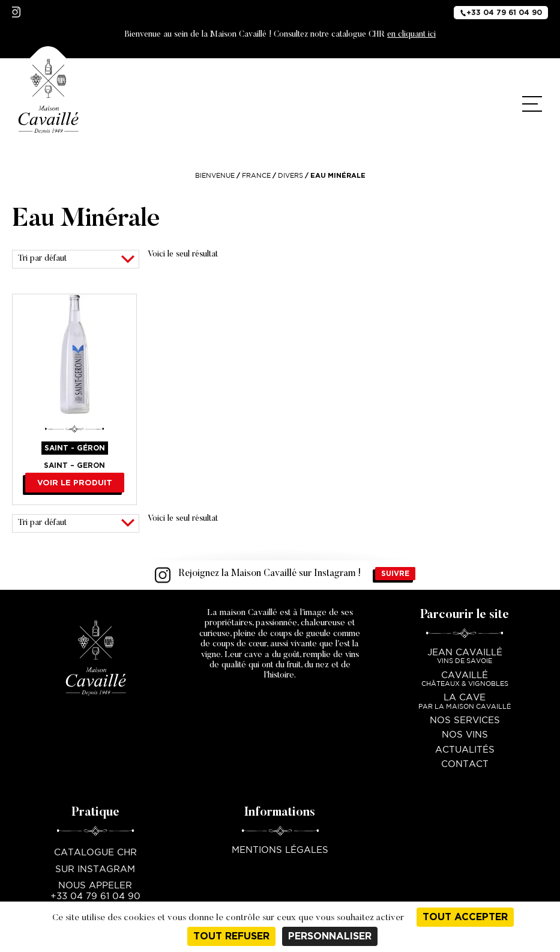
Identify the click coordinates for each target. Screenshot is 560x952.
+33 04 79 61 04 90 (501, 12)
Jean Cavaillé (465, 657)
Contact (465, 764)
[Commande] (76, 259)
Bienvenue (215, 176)
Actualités (465, 750)
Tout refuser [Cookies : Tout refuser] (231, 936)
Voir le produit (75, 483)
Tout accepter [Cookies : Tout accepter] (465, 917)
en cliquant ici (411, 35)
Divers (291, 176)
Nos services (465, 720)
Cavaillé (465, 680)
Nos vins (465, 735)
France (256, 176)
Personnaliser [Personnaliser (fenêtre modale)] (330, 936)
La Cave (465, 702)
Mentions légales (280, 850)
